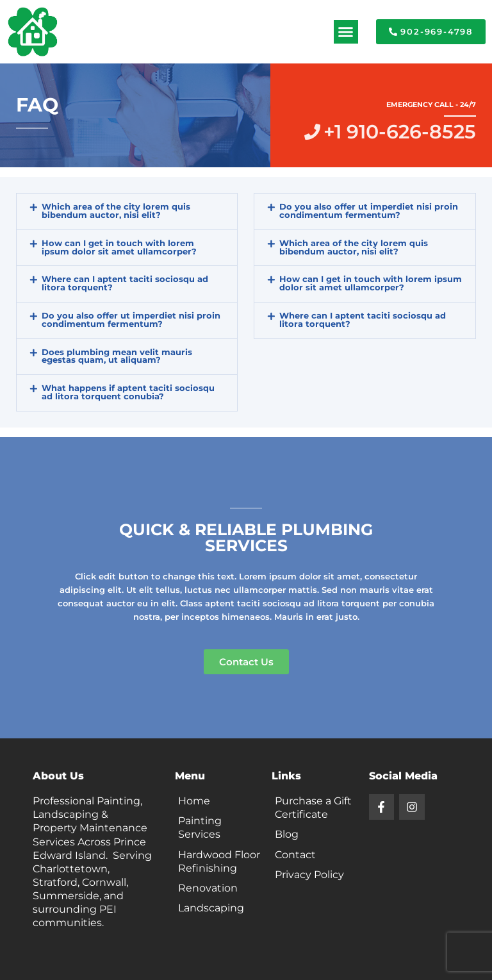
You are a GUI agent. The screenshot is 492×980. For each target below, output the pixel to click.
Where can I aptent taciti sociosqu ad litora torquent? (125, 283)
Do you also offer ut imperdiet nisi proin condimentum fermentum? (131, 320)
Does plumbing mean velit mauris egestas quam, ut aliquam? (117, 356)
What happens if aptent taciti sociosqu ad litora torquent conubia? (128, 392)
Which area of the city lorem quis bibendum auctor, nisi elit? (116, 211)
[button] (346, 32)
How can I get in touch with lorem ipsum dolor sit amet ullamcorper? (119, 247)
